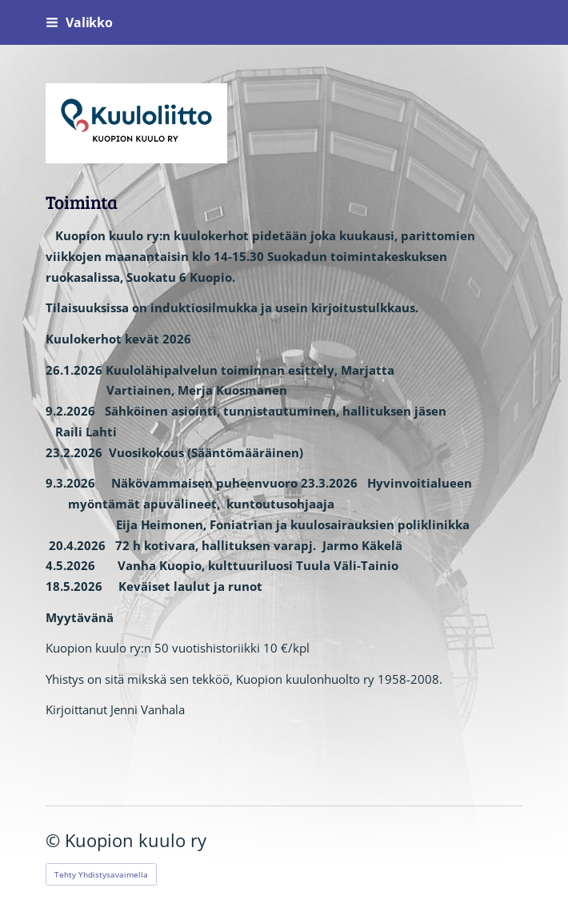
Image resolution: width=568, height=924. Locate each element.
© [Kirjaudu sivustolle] (55, 840)
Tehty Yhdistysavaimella (101, 874)
